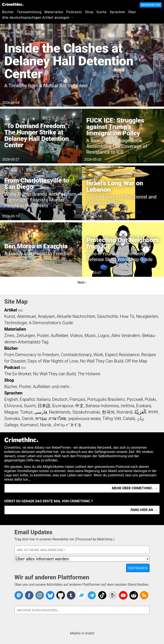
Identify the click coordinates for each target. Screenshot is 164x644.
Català (129, 418)
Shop (89, 12)
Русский (135, 399)
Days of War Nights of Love (53, 361)
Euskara (143, 406)
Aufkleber (59, 336)
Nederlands (60, 412)
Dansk (28, 418)
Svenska (12, 418)
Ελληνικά (13, 406)
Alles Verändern (126, 336)
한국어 (108, 412)
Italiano (43, 399)
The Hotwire (89, 374)
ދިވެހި (140, 418)
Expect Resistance (122, 355)
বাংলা (153, 412)
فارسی (41, 412)
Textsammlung (29, 12)
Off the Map (136, 361)
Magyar (11, 412)
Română (124, 412)
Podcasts (74, 12)
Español (27, 399)
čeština (127, 406)
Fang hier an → (144, 510)
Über (132, 12)
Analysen (46, 316)
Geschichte (108, 316)
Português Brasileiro (106, 399)
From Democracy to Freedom (32, 355)
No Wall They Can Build (102, 361)
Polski (150, 399)
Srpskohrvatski (86, 412)
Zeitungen (26, 336)
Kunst (10, 316)
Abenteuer (27, 316)
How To (127, 316)
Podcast (12, 367)
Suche (101, 12)
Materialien (54, 12)
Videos (76, 336)
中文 (79, 406)
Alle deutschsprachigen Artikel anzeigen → (38, 18)
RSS (20, 311)
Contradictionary (76, 355)
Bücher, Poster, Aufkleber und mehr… (38, 387)
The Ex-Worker (18, 374)
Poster (43, 336)
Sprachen (117, 12)
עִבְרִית (41, 418)
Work (98, 355)
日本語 (44, 406)
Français (77, 399)
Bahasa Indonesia (102, 406)
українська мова (84, 418)
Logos (104, 336)
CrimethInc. (13, 4)
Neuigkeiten (147, 316)
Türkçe (26, 412)
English (11, 399)
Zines (9, 336)
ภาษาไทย (57, 418)
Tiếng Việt (112, 418)
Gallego (11, 425)
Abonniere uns (151, 5)
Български (63, 406)
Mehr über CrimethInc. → (135, 488)
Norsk (46, 425)
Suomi (30, 406)
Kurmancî (29, 425)
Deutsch (60, 399)
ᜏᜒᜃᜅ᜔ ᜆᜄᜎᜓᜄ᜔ (67, 425)
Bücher (8, 12)
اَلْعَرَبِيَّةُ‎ (140, 412)
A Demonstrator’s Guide (51, 323)
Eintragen (138, 568)
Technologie (16, 323)
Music (90, 336)
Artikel (11, 310)
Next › (82, 282)
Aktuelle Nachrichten (76, 316)
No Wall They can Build (54, 374)
